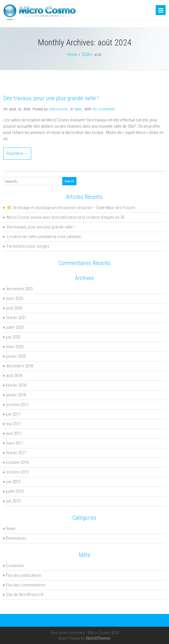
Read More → (17, 153)
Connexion (15, 566)
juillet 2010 (15, 491)
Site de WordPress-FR (25, 595)
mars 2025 (15, 298)
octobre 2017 (17, 405)
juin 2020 (13, 337)
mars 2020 (15, 347)
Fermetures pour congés (28, 246)
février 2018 (16, 385)
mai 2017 (13, 424)
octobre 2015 (17, 472)
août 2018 (14, 376)
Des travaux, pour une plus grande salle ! (51, 98)
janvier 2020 (16, 356)
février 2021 (16, 318)
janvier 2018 (16, 395)
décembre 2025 (19, 289)
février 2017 (16, 453)
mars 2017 (15, 443)
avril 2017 (14, 433)
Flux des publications (24, 575)
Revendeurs (16, 538)
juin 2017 (13, 414)
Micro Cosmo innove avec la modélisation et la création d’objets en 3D (66, 217)
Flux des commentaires (26, 585)
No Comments (104, 109)
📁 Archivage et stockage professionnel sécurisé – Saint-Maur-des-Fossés (71, 208)
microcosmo (58, 109)
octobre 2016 (17, 462)
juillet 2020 (15, 327)
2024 (86, 54)
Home (72, 54)
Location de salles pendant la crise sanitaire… (45, 237)
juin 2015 (13, 482)
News (78, 109)
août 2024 (14, 308)
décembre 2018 (19, 366)
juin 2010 (13, 501)
